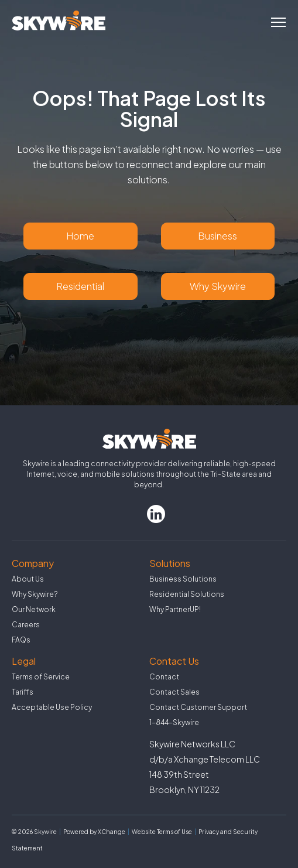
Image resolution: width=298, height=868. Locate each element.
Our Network (34, 609)
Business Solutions (183, 579)
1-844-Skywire (174, 722)
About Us (28, 579)
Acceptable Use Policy (52, 707)
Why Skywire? (35, 594)
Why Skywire (218, 286)
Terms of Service (41, 677)
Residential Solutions (187, 594)
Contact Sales (174, 692)
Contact (164, 677)
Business (217, 236)
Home (80, 236)
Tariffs (23, 692)
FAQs (21, 640)
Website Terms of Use (162, 832)
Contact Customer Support (198, 707)
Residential (80, 286)
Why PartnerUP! (175, 609)
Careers (26, 625)
